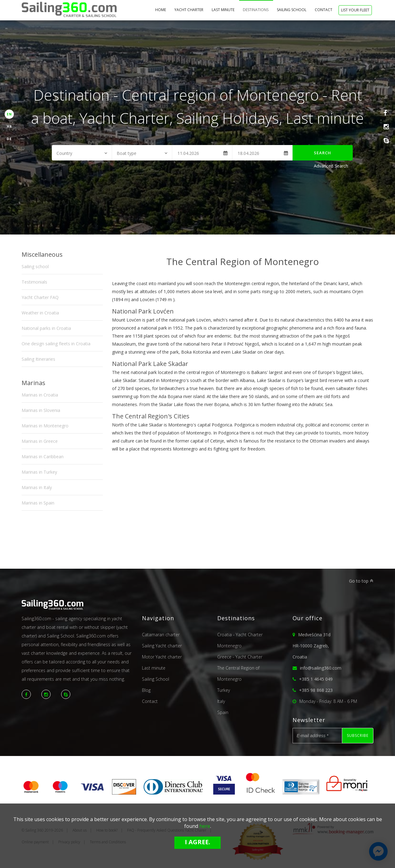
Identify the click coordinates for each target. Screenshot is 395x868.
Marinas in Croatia (40, 395)
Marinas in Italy (37, 487)
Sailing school (35, 266)
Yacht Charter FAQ (40, 297)
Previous (120, 273)
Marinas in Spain (38, 503)
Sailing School (292, 10)
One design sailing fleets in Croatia (56, 344)
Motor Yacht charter (162, 657)
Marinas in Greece (40, 441)
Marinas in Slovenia (41, 410)
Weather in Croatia (40, 313)
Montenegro (229, 646)
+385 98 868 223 (316, 690)
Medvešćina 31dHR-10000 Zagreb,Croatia (312, 646)
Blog (146, 690)
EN (9, 114)
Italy (221, 701)
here (205, 826)
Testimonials (34, 282)
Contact (324, 10)
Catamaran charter (161, 635)
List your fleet (355, 10)
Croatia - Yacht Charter (240, 635)
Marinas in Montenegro (45, 426)
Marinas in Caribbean (43, 457)
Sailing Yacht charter (162, 646)
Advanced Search (331, 166)
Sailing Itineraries (38, 359)
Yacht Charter (189, 10)
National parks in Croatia (46, 328)
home (161, 10)
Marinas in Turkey (39, 472)
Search (322, 153)
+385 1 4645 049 (316, 679)
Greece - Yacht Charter (240, 657)
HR (9, 127)
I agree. (197, 842)
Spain (223, 712)
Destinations (256, 10)
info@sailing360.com (321, 668)
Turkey (224, 690)
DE (9, 139)
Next (366, 273)
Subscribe (358, 735)
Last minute (224, 10)
